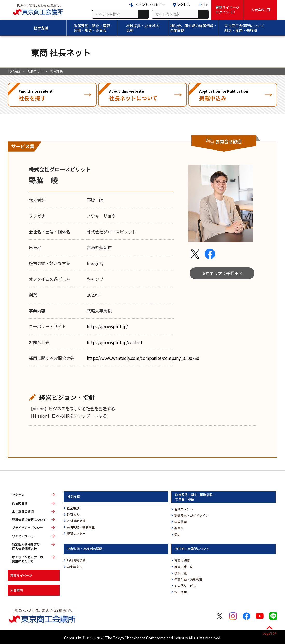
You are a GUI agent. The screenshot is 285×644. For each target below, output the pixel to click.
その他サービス (185, 586)
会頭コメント (184, 509)
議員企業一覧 (184, 567)
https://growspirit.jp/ (107, 326)
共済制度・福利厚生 (81, 527)
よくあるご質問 (23, 511)
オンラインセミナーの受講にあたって (27, 559)
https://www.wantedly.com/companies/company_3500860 (143, 358)
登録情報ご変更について (29, 520)
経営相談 (73, 508)
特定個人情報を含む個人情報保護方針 (26, 546)
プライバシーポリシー (27, 528)
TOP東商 (14, 71)
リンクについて (23, 536)
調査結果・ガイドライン (191, 515)
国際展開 (181, 522)
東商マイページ (21, 575)
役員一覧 (181, 573)
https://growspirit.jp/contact (115, 342)
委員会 (179, 528)
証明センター (76, 533)
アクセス (18, 495)
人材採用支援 (76, 521)
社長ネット (35, 71)
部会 (177, 534)
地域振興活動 (76, 560)
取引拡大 (73, 514)
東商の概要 (182, 560)
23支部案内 (75, 567)
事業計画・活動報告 (188, 579)
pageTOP (270, 634)
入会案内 (17, 590)
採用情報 (181, 592)
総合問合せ (20, 503)
